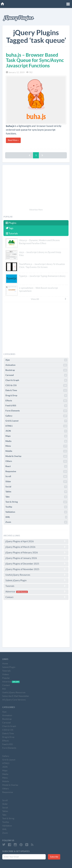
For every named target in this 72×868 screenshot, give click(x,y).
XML (36, 517)
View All (49, 299)
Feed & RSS (36, 406)
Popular (6, 678)
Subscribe (54, 857)
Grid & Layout (36, 421)
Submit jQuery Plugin (36, 580)
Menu (36, 446)
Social (36, 487)
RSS (4, 689)
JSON (36, 431)
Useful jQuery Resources (36, 575)
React (36, 466)
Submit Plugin (9, 667)
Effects (36, 401)
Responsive (36, 472)
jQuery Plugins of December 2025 (36, 564)
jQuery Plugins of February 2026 (36, 552)
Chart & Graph (36, 380)
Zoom (36, 522)
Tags (10, 228)
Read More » (13, 140)
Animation (36, 365)
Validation (36, 512)
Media (36, 441)
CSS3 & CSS (36, 385)
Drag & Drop (36, 396)
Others (36, 461)
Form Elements (36, 411)
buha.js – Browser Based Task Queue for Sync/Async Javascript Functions (35, 60)
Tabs (36, 497)
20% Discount (22, 592)
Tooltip (36, 507)
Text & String (36, 502)
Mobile (36, 451)
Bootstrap (36, 370)
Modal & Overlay (36, 456)
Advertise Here (36, 210)
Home (5, 664)
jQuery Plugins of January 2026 (36, 558)
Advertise (36, 592)
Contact (36, 597)
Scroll (36, 476)
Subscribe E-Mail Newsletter (16, 696)
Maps (36, 436)
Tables (36, 492)
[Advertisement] (36, 187)
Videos (6, 674)
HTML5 (36, 426)
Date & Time (36, 390)
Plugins (11, 223)
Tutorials (12, 233)
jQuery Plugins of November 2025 (36, 569)
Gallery (36, 416)
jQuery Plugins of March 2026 (36, 547)
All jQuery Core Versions (14, 700)
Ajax (36, 360)
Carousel (36, 375)
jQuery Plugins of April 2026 (36, 541)
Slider (36, 482)
